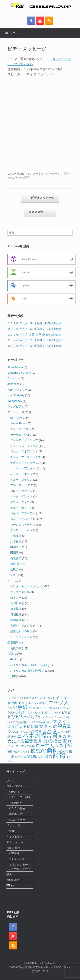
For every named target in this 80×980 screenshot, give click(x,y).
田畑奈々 (16, 547)
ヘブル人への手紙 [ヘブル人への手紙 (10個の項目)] (60, 717)
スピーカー (14, 412)
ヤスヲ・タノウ (20, 502)
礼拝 (10, 581)
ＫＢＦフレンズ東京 (23, 637)
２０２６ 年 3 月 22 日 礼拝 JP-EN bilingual (35, 346)
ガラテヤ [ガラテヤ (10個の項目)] (57, 708)
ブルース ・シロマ (22, 485)
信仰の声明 (15, 803)
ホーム (11, 780)
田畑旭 (14, 553)
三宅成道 (16, 536)
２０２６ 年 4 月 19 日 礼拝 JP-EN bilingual (35, 323)
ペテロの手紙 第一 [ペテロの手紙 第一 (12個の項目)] (41, 722)
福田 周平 (16, 564)
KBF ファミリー (17, 390)
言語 (10, 654)
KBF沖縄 (14, 853)
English (15, 659)
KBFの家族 (13, 848)
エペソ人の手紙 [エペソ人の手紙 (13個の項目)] (38, 703)
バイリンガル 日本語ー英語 (27, 671)
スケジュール (15, 842)
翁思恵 (14, 570)
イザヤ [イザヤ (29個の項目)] (62, 698)
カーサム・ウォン (21, 435)
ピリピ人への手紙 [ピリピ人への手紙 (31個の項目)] (24, 717)
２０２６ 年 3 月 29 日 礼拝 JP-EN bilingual (35, 340)
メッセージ (13, 825)
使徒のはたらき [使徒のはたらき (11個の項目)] (22, 751)
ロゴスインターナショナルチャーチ (20, 867)
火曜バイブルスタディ (24, 626)
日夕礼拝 (16, 609)
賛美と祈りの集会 (21, 631)
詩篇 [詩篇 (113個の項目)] (59, 756)
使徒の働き (17, 648)
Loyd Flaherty (16, 174)
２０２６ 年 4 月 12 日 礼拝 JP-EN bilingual (35, 329)
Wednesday (15, 401)
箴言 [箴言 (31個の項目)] (48, 756)
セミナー (16, 598)
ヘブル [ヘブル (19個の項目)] (46, 717)
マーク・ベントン (21, 496)
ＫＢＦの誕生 (17, 808)
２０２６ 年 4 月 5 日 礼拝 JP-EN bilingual (34, 335)
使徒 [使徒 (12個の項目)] (10, 751)
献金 (9, 874)
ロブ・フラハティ (21, 519)
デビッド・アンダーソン (25, 463)
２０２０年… (40, 212)
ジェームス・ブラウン (24, 446)
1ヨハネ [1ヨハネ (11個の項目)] (39, 698)
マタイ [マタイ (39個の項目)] (60, 722)
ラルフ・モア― (20, 508)
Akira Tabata (15, 367)
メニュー (13, 33)
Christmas (14, 378)
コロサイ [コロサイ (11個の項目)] (56, 713)
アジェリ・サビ (20, 429)
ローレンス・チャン (23, 525)
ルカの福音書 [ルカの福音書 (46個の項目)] (53, 741)
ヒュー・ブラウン (21, 480)
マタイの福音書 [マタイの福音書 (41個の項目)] (55, 726)
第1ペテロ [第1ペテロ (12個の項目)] (21, 757)
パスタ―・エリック (23, 474)
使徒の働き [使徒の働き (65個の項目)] (44, 750)
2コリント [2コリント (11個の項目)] (49, 698)
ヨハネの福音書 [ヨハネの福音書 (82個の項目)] (37, 736)
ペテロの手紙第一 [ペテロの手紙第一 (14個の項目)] (19, 722)
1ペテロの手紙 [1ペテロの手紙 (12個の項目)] (26, 698)
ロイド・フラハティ (23, 513)
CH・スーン (18, 418)
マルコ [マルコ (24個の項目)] (13, 731)
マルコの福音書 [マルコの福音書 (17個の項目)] (30, 732)
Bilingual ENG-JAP (19, 373)
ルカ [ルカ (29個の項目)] (63, 736)
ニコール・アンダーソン (25, 468)
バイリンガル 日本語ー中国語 (29, 665)
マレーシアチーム (21, 491)
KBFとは (14, 792)
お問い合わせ (15, 880)
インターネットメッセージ (44, 174)
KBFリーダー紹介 (20, 797)
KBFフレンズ (17, 859)
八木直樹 (16, 541)
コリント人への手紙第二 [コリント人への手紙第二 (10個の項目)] (38, 713)
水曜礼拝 (16, 620)
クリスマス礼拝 (20, 592)
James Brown (19, 423)
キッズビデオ (16, 406)
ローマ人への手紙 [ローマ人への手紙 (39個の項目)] (54, 746)
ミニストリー (17, 820)
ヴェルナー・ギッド (23, 530)
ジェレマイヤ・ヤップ (24, 440)
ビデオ (67, 174)
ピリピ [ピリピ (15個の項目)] (66, 712)
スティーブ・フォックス (25, 457)
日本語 (14, 676)
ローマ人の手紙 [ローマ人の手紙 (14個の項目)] (25, 746)
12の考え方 (16, 814)
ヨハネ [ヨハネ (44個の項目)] (50, 731)
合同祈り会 (17, 603)
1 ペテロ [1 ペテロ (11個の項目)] (12, 698)
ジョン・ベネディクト (24, 451)
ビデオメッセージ (40, 198)
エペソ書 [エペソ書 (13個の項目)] (34, 708)
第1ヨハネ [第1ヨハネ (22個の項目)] (35, 757)
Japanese (13, 384)
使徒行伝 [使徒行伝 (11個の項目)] (63, 751)
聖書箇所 (13, 642)
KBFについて (15, 786)
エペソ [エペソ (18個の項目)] (23, 703)
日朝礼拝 (16, 614)
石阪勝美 (16, 558)
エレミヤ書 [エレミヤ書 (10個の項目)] (46, 708)
